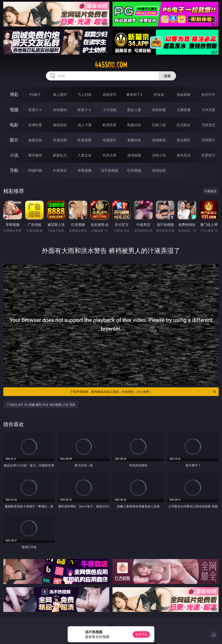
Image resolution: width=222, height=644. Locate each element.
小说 (14, 155)
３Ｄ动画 (109, 110)
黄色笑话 (184, 155)
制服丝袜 (134, 125)
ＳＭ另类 (208, 110)
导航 (14, 170)
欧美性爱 (109, 125)
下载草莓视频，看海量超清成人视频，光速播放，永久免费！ (143, 392)
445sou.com (111, 65)
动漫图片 (109, 140)
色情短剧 (159, 170)
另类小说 (159, 155)
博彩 (14, 94)
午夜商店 (60, 170)
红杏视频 (134, 170)
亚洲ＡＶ (35, 110)
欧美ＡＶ (85, 110)
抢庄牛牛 (208, 95)
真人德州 (60, 95)
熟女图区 (184, 140)
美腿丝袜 (134, 140)
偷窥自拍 (35, 140)
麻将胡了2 (134, 95)
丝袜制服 (159, 110)
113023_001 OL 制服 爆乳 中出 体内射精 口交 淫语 (41, 405)
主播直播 (184, 110)
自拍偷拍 (60, 110)
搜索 (167, 76)
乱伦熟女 (184, 125)
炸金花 (159, 95)
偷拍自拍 (60, 125)
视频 (14, 110)
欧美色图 (85, 140)
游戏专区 (109, 95)
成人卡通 (85, 125)
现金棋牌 (184, 95)
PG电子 (35, 95)
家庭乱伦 (60, 155)
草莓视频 (85, 170)
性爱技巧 (208, 155)
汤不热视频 (109, 170)
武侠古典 (109, 155)
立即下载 (141, 634)
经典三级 (159, 125)
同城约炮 (35, 170)
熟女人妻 (134, 110)
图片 (14, 140)
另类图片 (208, 140)
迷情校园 (134, 155)
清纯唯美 (159, 140)
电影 (14, 125)
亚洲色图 (60, 140)
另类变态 (208, 125)
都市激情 (35, 155)
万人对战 (85, 95)
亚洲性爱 (35, 125)
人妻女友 (85, 155)
